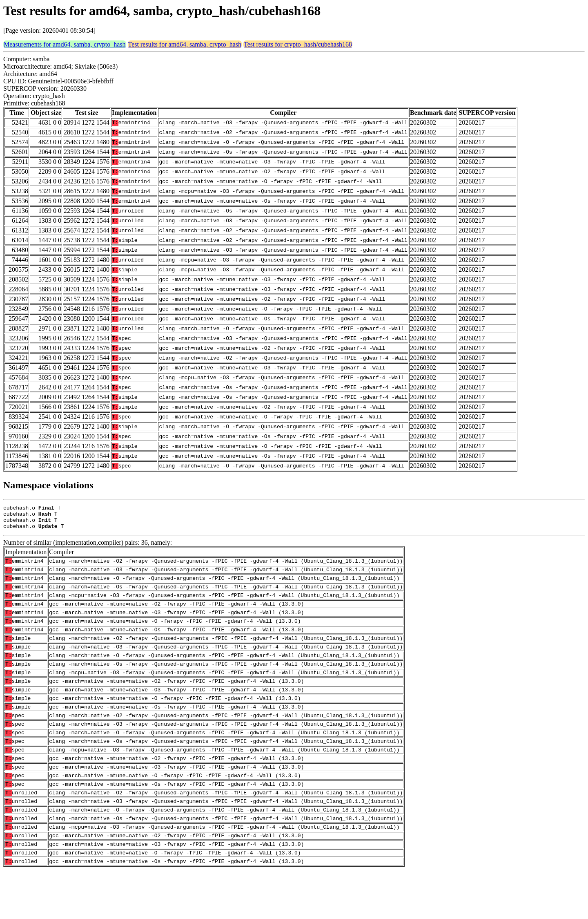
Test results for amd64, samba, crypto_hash (185, 44)
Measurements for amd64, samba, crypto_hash (65, 44)
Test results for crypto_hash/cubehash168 (298, 44)
